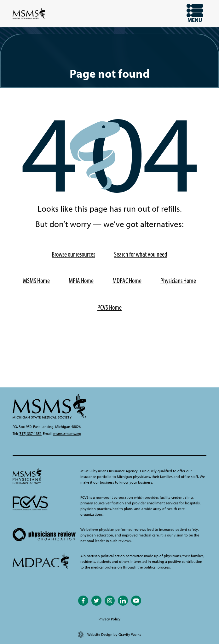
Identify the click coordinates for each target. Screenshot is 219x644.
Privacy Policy (109, 619)
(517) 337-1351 (30, 434)
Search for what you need (141, 254)
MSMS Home (36, 281)
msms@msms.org (67, 434)
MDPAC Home (127, 281)
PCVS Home (109, 307)
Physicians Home (178, 281)
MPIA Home (81, 281)
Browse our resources (73, 254)
